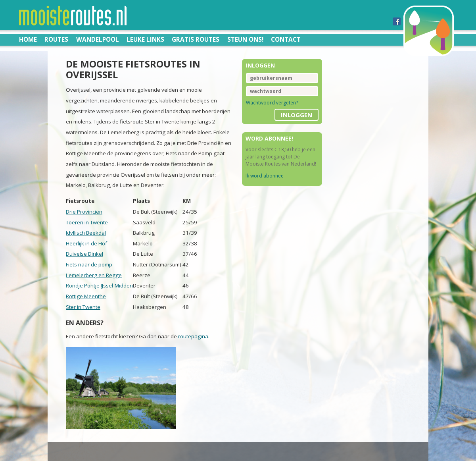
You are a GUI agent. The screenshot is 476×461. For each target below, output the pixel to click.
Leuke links (145, 39)
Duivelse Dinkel (84, 254)
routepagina (193, 336)
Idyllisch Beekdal (86, 233)
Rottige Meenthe (86, 296)
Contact (286, 39)
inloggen (297, 115)
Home (28, 39)
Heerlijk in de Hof (86, 243)
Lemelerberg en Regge (94, 275)
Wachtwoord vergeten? (272, 103)
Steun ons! (245, 39)
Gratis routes (196, 39)
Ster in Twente (83, 307)
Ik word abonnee (265, 176)
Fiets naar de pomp (89, 264)
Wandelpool (98, 39)
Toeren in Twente (87, 222)
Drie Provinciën (84, 212)
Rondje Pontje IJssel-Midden (99, 285)
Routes (56, 39)
